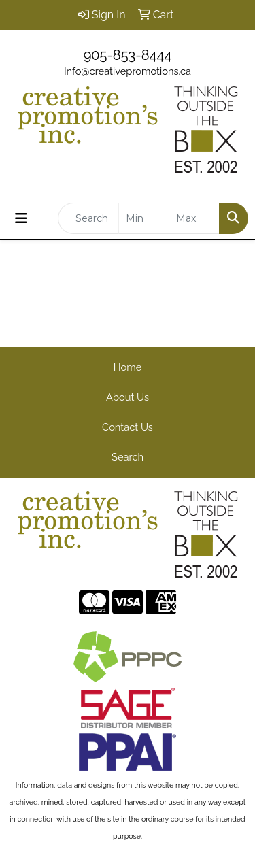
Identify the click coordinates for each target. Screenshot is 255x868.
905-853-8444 (128, 55)
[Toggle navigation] (21, 218)
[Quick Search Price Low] (144, 218)
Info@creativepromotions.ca (128, 71)
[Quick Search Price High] (194, 218)
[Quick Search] (88, 218)
